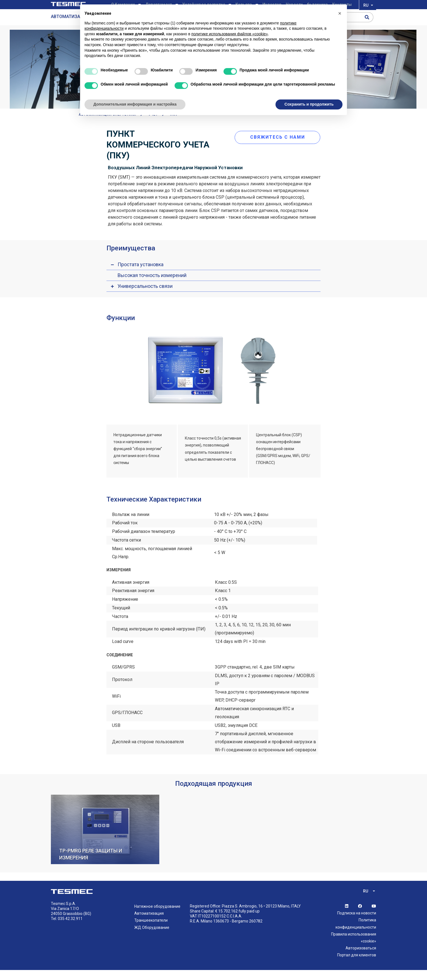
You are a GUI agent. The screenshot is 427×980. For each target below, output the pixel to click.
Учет (153, 125)
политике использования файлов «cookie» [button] (229, 34)
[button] (340, 13)
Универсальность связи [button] (145, 296)
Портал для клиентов (357, 965)
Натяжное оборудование (157, 917)
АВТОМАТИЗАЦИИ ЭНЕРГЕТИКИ (107, 125)
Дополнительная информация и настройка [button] (135, 104)
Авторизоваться (361, 958)
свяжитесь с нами (281, 145)
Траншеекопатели (151, 931)
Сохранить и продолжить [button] (309, 104)
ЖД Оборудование (152, 937)
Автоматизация (149, 924)
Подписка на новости (357, 923)
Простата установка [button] (141, 274)
